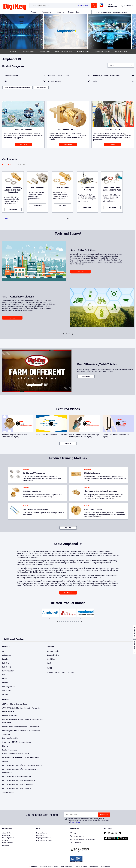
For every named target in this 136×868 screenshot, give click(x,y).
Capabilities (51, 659)
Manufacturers (47, 12)
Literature (6, 746)
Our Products (13, 51)
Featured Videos (45, 51)
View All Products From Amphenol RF (17, 88)
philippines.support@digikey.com (82, 840)
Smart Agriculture (9, 687)
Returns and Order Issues (44, 840)
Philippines (33, 866)
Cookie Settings (105, 866)
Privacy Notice (75, 822)
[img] (15, 7)
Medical (5, 679)
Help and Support (42, 833)
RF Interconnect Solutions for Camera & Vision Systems (22, 765)
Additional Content (121, 51)
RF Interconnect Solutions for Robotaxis (17, 788)
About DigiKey (7, 833)
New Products (41, 88)
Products (34, 12)
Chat (74, 833)
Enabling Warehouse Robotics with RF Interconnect (21, 727)
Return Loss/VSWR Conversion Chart (16, 754)
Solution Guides (8, 792)
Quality (49, 663)
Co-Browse (75, 843)
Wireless (5, 695)
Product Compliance (10, 750)
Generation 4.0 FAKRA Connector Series (16, 742)
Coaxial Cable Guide (9, 715)
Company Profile (53, 651)
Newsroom (6, 845)
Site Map (5, 840)
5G (3, 651)
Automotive (6, 655)
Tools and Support (28, 51)
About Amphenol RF (83, 51)
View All (8, 219)
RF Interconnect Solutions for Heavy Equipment (19, 781)
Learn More (23, 144)
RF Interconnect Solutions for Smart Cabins (18, 784)
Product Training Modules (63, 51)
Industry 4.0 (7, 667)
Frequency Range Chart (11, 738)
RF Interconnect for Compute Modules (60, 672)
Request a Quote (74, 12)
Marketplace (6, 835)
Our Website (68, 593)
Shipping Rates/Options (44, 838)
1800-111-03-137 (78, 837)
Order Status (40, 835)
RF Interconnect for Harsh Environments (17, 777)
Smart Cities (7, 691)
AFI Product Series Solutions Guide (15, 704)
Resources (60, 12)
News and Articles (53, 655)
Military (5, 683)
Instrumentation (8, 671)
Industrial (6, 663)
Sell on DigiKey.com (8, 838)
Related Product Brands (102, 51)
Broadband (6, 659)
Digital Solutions (7, 843)
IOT (4, 675)
